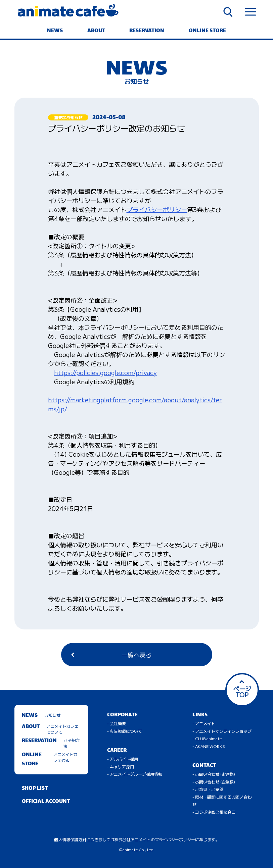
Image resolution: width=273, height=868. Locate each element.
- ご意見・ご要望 (208, 789)
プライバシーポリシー (157, 209)
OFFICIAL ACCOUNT (46, 802)
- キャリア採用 (121, 767)
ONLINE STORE (207, 31)
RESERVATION (147, 31)
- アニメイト (204, 723)
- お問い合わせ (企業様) (214, 782)
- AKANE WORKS (209, 746)
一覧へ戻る (111, 655)
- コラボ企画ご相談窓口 (214, 812)
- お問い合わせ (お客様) (214, 774)
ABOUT (96, 31)
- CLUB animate (207, 738)
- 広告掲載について (125, 731)
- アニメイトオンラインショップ (222, 731)
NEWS (55, 31)
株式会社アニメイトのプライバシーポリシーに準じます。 (167, 839)
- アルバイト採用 (123, 759)
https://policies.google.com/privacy (105, 372)
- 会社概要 (117, 723)
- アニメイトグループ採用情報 (135, 774)
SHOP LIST (35, 789)
